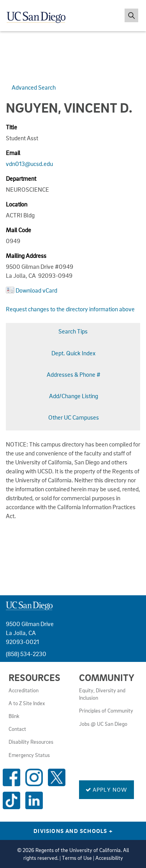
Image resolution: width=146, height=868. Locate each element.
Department (21, 178)
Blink (14, 716)
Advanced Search (34, 87)
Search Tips (73, 331)
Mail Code (18, 230)
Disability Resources (31, 742)
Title (11, 127)
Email (13, 153)
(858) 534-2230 (26, 654)
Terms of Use (77, 858)
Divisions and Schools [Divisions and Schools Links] (73, 831)
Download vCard (36, 290)
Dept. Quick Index (73, 353)
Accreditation (24, 690)
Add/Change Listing (74, 396)
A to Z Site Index (27, 703)
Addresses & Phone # (74, 374)
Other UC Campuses (74, 417)
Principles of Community (106, 711)
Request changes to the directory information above (70, 309)
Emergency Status (29, 755)
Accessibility (109, 858)
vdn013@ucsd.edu (29, 164)
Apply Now (106, 789)
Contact (17, 729)
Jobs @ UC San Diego (103, 724)
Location (17, 204)
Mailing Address (26, 256)
